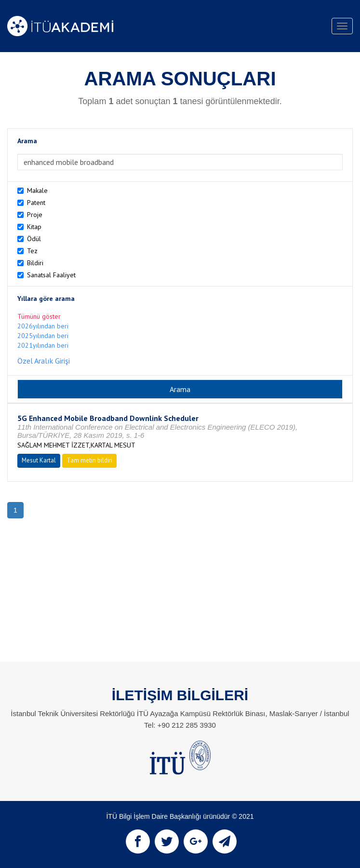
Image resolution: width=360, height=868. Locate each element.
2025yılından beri (43, 336)
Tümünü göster (39, 316)
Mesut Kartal (39, 460)
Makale (37, 190)
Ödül (34, 239)
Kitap (34, 227)
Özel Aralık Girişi (44, 361)
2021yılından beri (43, 345)
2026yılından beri (43, 326)
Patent (36, 203)
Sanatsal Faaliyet (51, 275)
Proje (35, 215)
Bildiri (35, 263)
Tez (32, 251)
